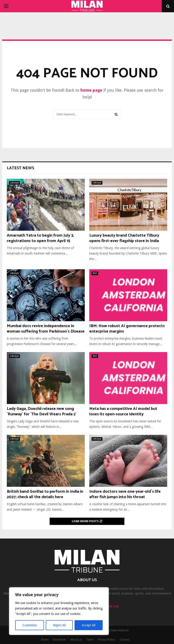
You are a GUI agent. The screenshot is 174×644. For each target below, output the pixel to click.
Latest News (21, 168)
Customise (30, 625)
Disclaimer (60, 640)
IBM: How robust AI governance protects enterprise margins (127, 329)
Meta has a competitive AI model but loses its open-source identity (123, 411)
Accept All (89, 625)
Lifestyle (14, 183)
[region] (59, 611)
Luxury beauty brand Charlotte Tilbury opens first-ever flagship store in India (124, 238)
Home (45, 640)
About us (76, 640)
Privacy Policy (106, 640)
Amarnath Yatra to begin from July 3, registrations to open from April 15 (40, 238)
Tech (95, 273)
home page (91, 90)
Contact (125, 640)
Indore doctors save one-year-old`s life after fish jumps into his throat (125, 494)
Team (90, 640)
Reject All (59, 625)
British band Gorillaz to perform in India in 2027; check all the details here (45, 494)
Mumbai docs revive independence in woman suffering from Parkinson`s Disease (46, 329)
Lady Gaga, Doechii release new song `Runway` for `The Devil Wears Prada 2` (42, 411)
